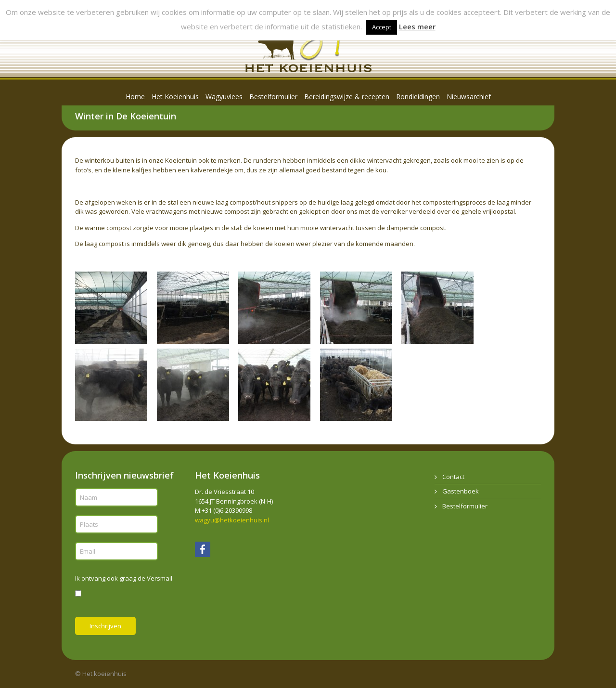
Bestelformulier (465, 506)
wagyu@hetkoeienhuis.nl (232, 520)
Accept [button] (382, 27)
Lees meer (417, 26)
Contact (453, 477)
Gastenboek (461, 491)
